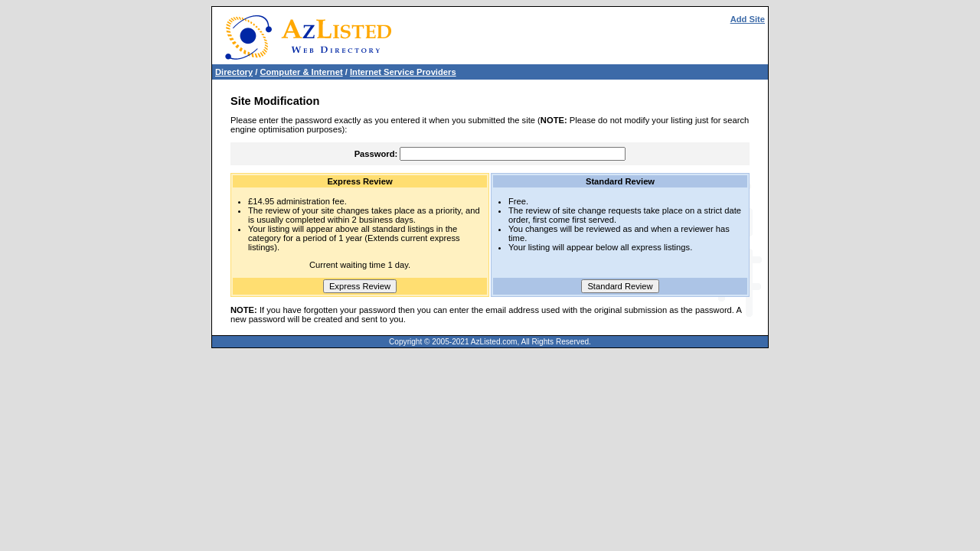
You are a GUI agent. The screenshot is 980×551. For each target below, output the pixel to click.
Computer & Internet (301, 72)
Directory (234, 72)
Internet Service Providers (403, 72)
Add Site (748, 19)
